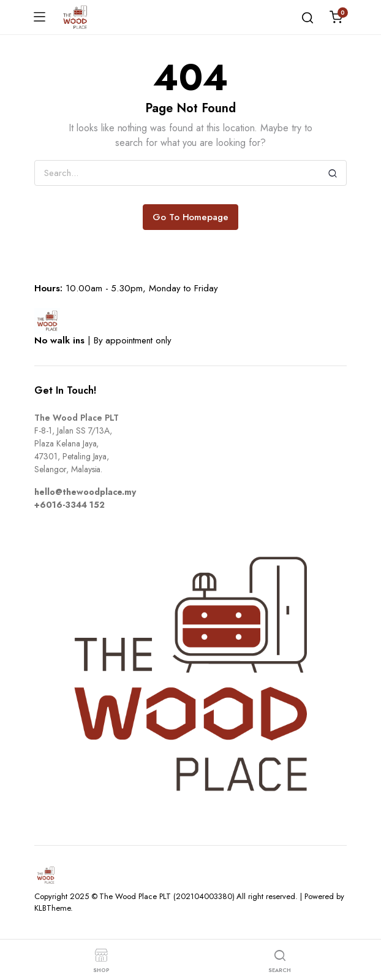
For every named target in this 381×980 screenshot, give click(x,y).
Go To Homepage (191, 217)
